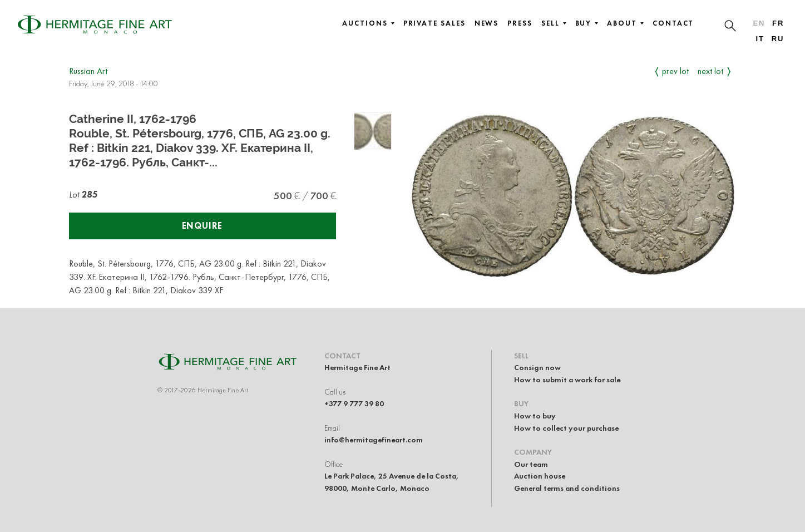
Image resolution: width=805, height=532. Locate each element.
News (487, 23)
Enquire (203, 226)
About (625, 23)
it (760, 39)
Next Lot (710, 71)
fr (778, 23)
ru (778, 39)
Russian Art (88, 71)
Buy (587, 23)
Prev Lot (675, 71)
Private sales (434, 23)
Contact (673, 23)
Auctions (368, 23)
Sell (554, 23)
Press (520, 23)
